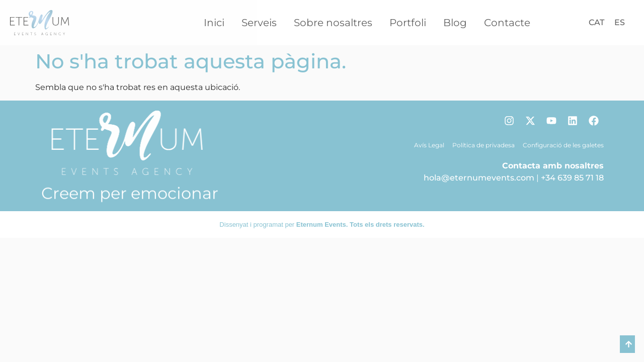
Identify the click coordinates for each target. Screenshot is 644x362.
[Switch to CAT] (596, 23)
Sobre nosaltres (333, 23)
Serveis (259, 23)
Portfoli (408, 23)
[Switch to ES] (620, 23)
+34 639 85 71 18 (572, 178)
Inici (214, 23)
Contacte (507, 23)
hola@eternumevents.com (479, 178)
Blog (455, 23)
